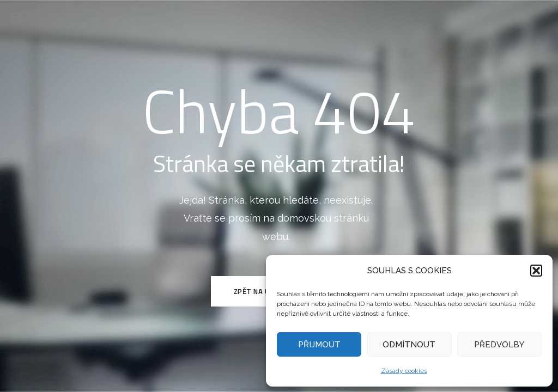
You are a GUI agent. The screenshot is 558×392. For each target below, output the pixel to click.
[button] (536, 271)
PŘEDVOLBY (499, 345)
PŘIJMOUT (319, 345)
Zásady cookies (404, 371)
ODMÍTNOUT (409, 345)
